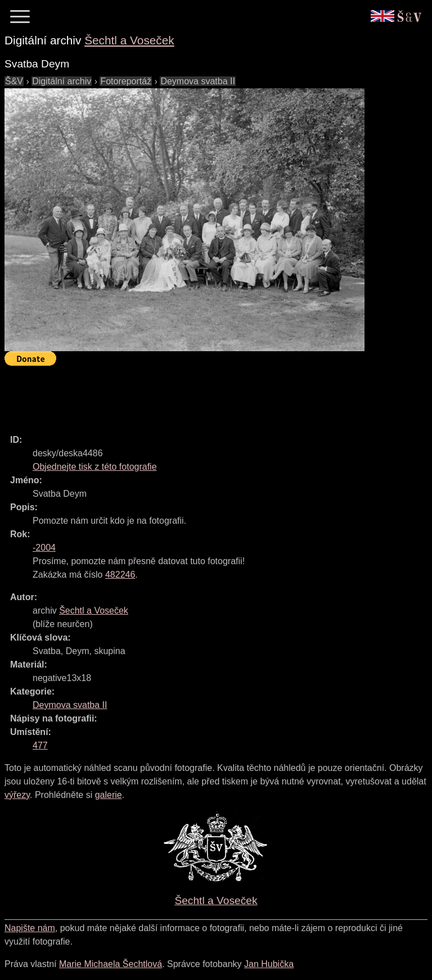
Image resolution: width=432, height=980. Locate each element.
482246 (120, 575)
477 (40, 745)
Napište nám (30, 928)
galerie (109, 795)
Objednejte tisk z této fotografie (95, 467)
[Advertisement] (209, 395)
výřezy (17, 795)
